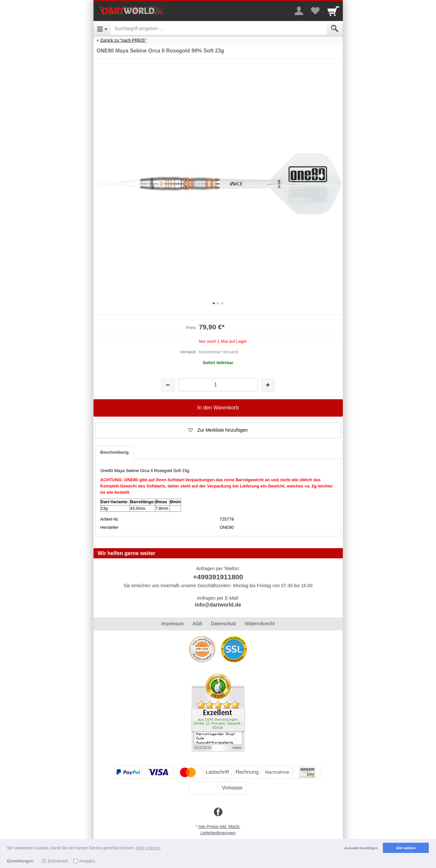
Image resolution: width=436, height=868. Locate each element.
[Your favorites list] (315, 11)
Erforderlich (58, 861)
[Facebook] (218, 812)
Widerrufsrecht (260, 624)
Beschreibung (115, 452)
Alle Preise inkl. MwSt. (219, 827)
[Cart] (333, 11)
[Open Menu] (102, 29)
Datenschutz (223, 624)
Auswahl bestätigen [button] (361, 848)
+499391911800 (218, 577)
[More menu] (299, 11)
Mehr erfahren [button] (148, 848)
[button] (218, 430)
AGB (197, 624)
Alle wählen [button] (406, 848)
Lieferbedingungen (218, 833)
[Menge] (218, 385)
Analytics (87, 861)
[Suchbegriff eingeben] (219, 29)
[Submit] (335, 29)
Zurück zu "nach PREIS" (123, 40)
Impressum (173, 624)
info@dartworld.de (218, 605)
